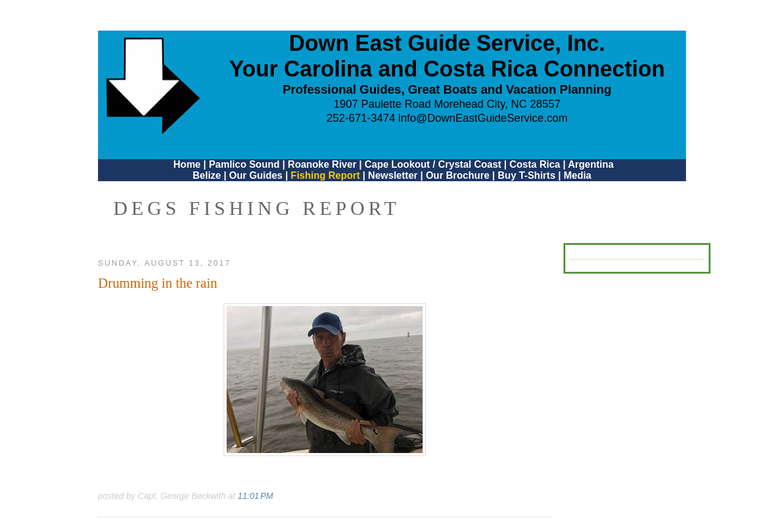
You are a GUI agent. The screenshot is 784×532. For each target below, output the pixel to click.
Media (577, 175)
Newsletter (393, 175)
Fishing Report (327, 175)
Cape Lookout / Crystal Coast (433, 164)
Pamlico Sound (244, 164)
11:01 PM (255, 496)
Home (187, 164)
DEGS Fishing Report (257, 208)
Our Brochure (458, 175)
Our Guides (256, 175)
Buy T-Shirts (527, 175)
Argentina (591, 164)
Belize (206, 175)
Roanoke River (322, 164)
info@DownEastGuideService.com (483, 118)
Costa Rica (535, 164)
